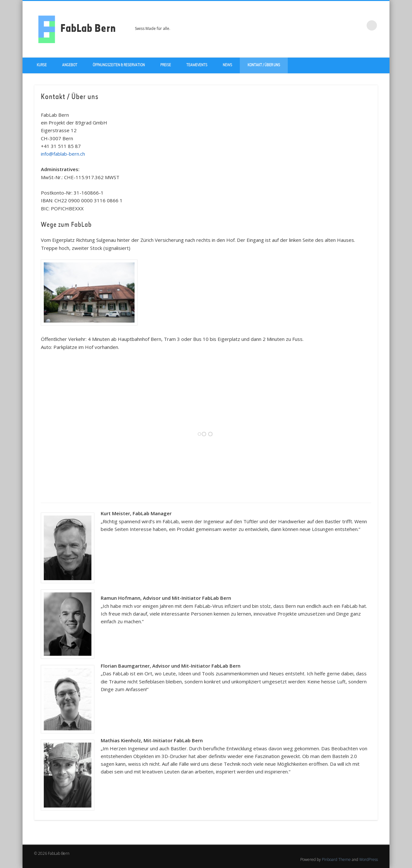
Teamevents (197, 65)
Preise (166, 65)
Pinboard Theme (336, 859)
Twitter (345, 25)
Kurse (42, 65)
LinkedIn (359, 25)
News (227, 65)
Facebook (332, 25)
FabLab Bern (88, 29)
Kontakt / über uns (264, 65)
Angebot (70, 65)
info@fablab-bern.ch (64, 154)
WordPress (369, 859)
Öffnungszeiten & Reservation (119, 65)
